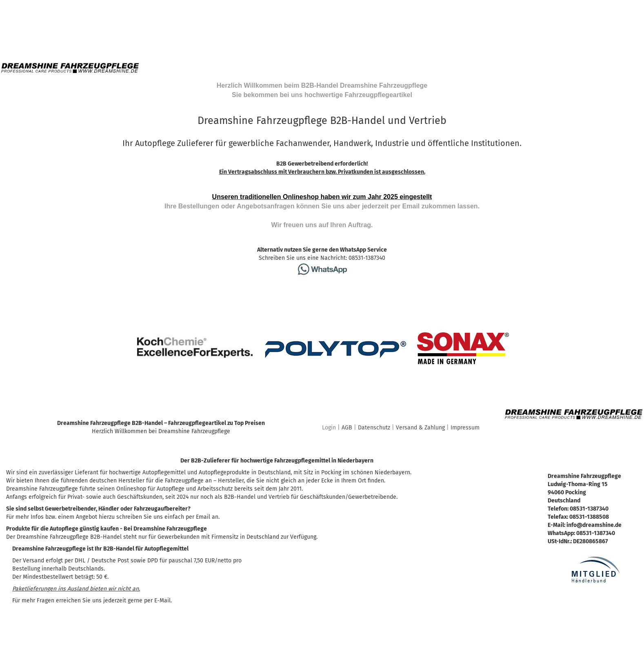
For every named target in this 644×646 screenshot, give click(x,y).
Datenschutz (374, 428)
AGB (347, 428)
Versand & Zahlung (420, 428)
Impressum (465, 428)
